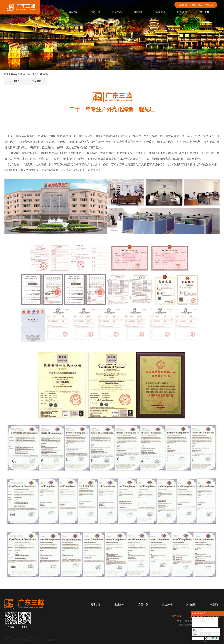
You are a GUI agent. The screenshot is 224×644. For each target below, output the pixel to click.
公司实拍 (37, 81)
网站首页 (74, 12)
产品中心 (117, 12)
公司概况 (32, 74)
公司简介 (15, 81)
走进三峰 (95, 12)
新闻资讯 (160, 12)
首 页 (22, 74)
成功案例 (139, 12)
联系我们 (182, 12)
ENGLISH (204, 12)
